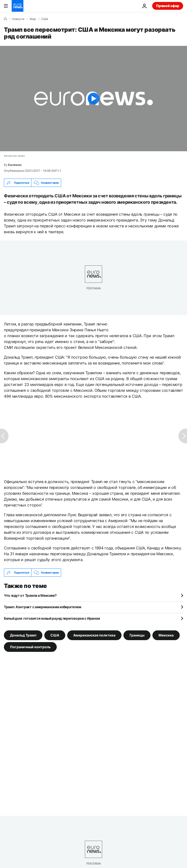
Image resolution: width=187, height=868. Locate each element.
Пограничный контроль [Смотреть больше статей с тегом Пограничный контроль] (30, 647)
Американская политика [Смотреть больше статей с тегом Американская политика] (94, 635)
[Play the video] (93, 99)
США (45, 19)
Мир (33, 19)
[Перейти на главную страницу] (18, 6)
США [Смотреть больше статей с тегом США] (55, 635)
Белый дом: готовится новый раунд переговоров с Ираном (52, 618)
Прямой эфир (168, 6)
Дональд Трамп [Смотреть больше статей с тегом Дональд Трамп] (23, 635)
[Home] (5, 19)
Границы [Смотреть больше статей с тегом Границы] (137, 635)
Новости (18, 19)
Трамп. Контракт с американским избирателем (42, 607)
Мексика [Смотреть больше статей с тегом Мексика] (166, 635)
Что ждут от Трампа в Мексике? (30, 595)
